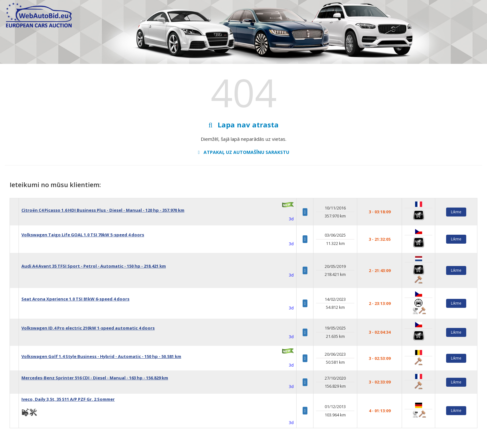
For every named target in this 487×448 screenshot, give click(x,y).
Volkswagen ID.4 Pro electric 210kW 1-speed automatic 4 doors (88, 328)
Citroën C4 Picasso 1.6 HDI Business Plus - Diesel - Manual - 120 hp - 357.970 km (103, 210)
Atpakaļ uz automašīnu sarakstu (243, 152)
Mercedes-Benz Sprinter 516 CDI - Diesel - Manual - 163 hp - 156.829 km (95, 378)
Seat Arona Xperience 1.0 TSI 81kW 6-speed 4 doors (75, 299)
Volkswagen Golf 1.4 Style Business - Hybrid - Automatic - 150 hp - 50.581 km (101, 356)
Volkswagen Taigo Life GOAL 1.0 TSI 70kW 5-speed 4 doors (83, 235)
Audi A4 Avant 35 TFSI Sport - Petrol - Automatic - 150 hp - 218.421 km (94, 266)
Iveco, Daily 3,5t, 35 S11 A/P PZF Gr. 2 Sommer (68, 399)
